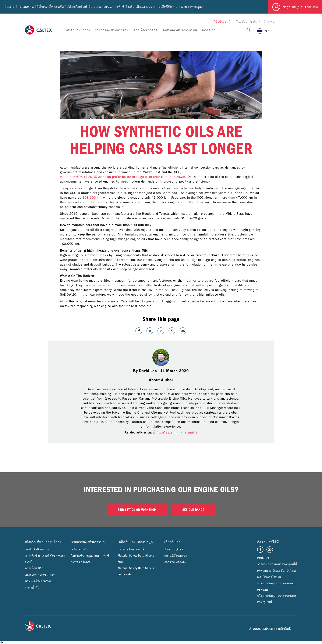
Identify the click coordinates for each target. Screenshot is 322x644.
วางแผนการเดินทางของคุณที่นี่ (277, 564)
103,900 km (92, 198)
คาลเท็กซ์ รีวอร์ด (146, 30)
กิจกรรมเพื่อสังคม (175, 562)
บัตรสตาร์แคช (81, 562)
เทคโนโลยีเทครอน (37, 550)
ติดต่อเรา (209, 30)
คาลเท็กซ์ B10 (34, 568)
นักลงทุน (269, 22)
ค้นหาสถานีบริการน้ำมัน (180, 30)
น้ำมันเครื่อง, (162, 433)
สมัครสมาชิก (80, 550)
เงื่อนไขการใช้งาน (269, 577)
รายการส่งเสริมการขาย (112, 30)
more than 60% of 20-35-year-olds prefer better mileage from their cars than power (123, 177)
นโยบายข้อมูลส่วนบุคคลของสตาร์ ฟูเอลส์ (277, 599)
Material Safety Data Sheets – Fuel (137, 559)
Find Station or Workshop (137, 510)
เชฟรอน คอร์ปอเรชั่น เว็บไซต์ (276, 571)
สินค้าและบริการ (78, 30)
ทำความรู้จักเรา (174, 550)
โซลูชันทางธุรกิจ (247, 22)
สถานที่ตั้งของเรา (176, 556)
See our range (193, 510)
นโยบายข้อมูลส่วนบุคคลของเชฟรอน (276, 587)
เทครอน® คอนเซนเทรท (40, 575)
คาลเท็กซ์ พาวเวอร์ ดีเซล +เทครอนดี (45, 559)
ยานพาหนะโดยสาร (184, 433)
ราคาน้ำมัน (32, 588)
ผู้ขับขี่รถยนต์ (222, 22)
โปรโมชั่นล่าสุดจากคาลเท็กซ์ (90, 556)
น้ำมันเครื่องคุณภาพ (38, 581)
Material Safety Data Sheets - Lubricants (137, 571)
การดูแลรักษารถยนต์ (131, 550)
